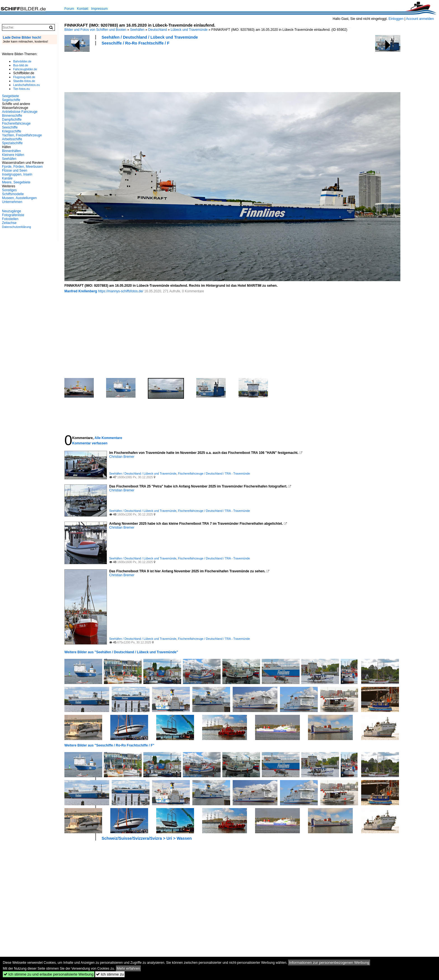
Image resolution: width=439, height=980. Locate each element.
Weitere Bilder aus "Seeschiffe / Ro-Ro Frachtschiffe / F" (109, 745)
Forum (69, 9)
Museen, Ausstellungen (19, 198)
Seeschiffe (10, 127)
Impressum (99, 9)
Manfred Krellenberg (81, 291)
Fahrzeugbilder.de (25, 69)
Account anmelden (420, 19)
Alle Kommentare (108, 438)
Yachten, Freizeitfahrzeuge (22, 135)
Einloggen (396, 19)
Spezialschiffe (12, 143)
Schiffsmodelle (13, 194)
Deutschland (157, 30)
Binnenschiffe (12, 116)
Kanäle (7, 178)
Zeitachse (9, 223)
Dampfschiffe (12, 120)
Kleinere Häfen (13, 155)
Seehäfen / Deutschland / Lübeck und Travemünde (150, 37)
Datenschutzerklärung (17, 227)
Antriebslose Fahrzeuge (20, 112)
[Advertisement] (166, 68)
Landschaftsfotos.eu (26, 85)
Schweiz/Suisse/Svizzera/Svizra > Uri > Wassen (147, 838)
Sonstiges (9, 190)
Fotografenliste (13, 215)
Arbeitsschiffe (12, 139)
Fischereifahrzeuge (16, 123)
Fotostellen (10, 219)
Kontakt (83, 9)
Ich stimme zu (110, 974)
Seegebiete (10, 96)
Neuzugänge (11, 211)
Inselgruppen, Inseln (17, 174)
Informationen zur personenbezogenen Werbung (329, 963)
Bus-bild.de (21, 65)
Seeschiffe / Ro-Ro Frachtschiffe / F (136, 43)
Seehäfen (137, 30)
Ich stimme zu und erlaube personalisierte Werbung (49, 974)
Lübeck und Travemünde (189, 30)
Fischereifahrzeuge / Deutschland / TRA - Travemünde (214, 473)
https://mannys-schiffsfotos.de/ (121, 291)
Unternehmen (12, 202)
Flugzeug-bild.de (24, 77)
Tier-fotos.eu (21, 89)
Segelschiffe (11, 100)
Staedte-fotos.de (24, 81)
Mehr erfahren (129, 968)
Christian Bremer (122, 457)
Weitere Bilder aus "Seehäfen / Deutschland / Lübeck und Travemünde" (121, 652)
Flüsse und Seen (15, 171)
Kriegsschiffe (11, 131)
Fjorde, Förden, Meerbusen (22, 167)
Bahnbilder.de (22, 61)
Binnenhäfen (11, 151)
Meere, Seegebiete (16, 182)
